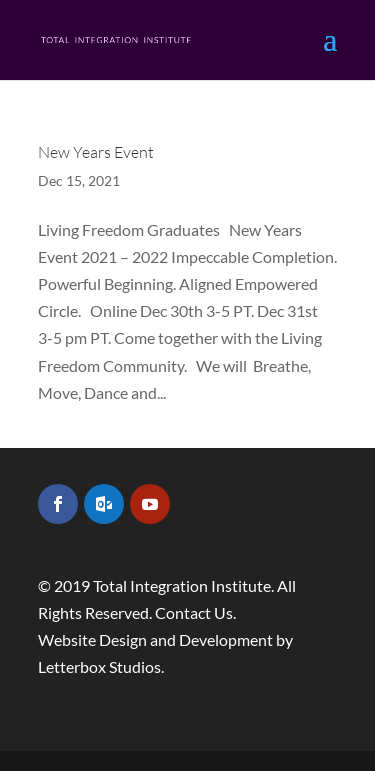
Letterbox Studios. (101, 666)
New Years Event (96, 152)
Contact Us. (195, 612)
